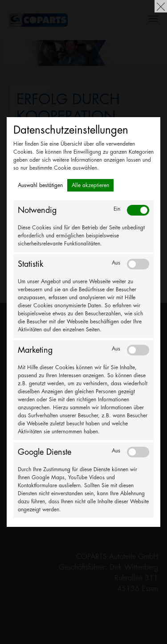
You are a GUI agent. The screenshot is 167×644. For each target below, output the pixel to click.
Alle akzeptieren (90, 185)
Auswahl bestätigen (40, 185)
